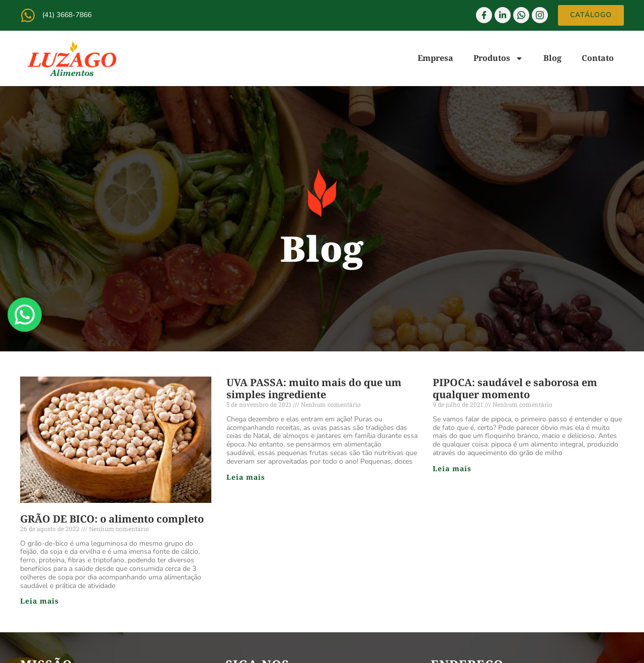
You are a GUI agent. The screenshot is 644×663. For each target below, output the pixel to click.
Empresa (435, 58)
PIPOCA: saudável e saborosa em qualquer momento (515, 388)
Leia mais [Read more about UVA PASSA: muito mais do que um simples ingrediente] (246, 477)
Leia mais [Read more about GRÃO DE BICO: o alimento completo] (39, 601)
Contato (598, 58)
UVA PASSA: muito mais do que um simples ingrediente (314, 388)
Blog (552, 58)
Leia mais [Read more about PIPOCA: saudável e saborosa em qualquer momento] (452, 468)
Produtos (498, 58)
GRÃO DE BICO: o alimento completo (112, 519)
